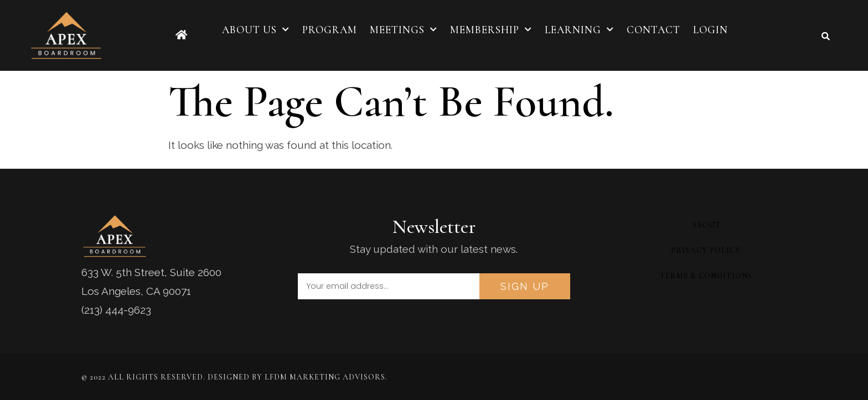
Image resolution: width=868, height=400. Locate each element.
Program (330, 30)
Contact (653, 30)
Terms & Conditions (706, 276)
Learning (579, 30)
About (706, 225)
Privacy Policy (706, 250)
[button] (826, 36)
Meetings (404, 30)
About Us (256, 30)
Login (711, 30)
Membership (491, 30)
